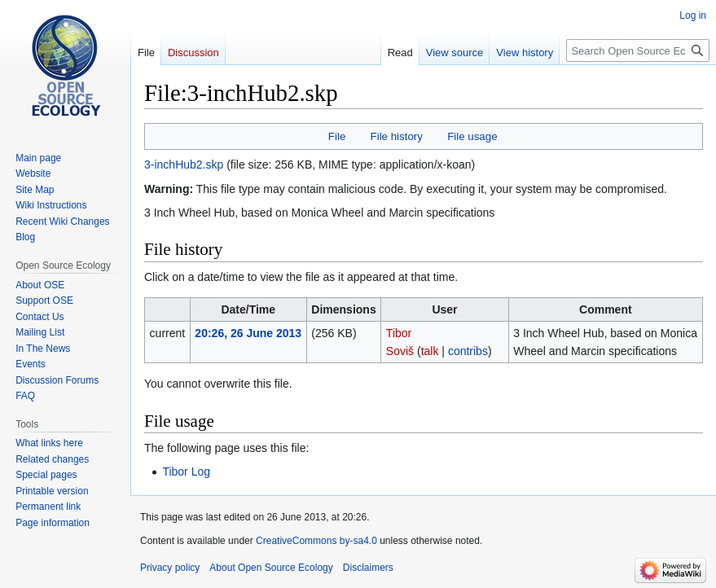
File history (397, 136)
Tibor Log (186, 472)
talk (430, 351)
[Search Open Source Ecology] (638, 50)
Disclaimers (368, 568)
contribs (468, 351)
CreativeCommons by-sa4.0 (316, 541)
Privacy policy (170, 568)
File (337, 136)
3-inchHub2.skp (184, 165)
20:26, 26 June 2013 (248, 333)
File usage (472, 136)
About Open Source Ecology (271, 568)
